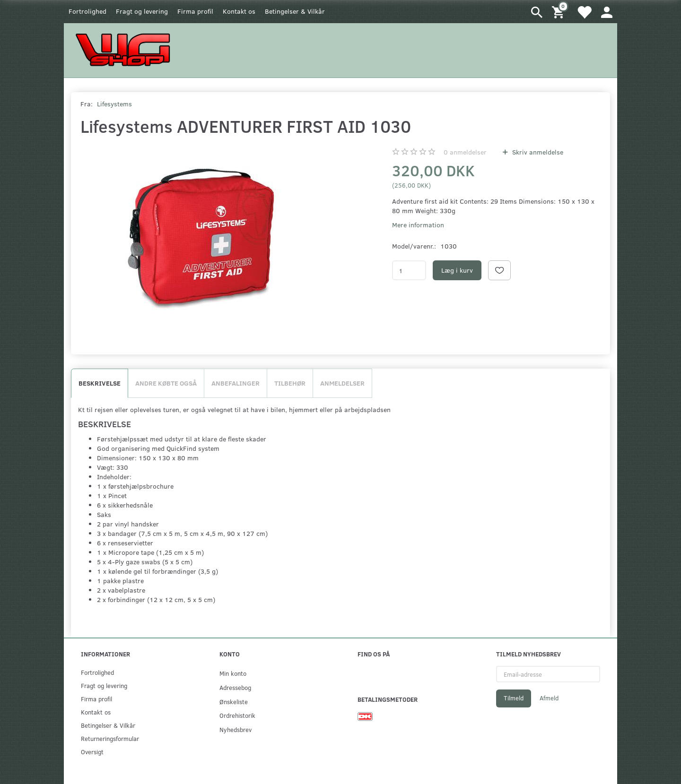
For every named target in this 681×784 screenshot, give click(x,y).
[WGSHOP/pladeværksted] (125, 49)
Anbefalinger (236, 383)
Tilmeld (514, 698)
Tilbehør (290, 383)
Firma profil (195, 11)
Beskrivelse (100, 383)
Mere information (418, 225)
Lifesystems (114, 104)
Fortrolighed (87, 11)
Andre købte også (166, 383)
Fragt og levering (142, 11)
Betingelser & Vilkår (295, 11)
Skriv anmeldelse (537, 152)
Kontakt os (239, 11)
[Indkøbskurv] (559, 12)
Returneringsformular (110, 738)
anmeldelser (465, 152)
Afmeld (549, 698)
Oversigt (92, 752)
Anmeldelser (342, 383)
